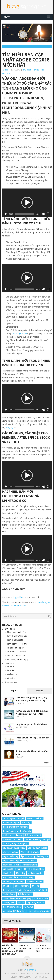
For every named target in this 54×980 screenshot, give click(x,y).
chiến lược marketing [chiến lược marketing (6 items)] (12, 835)
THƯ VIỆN (9, 663)
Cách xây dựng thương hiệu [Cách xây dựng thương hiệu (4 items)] (16, 844)
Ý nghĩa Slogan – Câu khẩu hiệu (31, 724)
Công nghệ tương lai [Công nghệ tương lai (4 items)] (30, 852)
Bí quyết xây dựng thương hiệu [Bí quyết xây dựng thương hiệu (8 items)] (17, 831)
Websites (11, 678)
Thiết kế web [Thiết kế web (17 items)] (9, 894)
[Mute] (43, 214)
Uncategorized (11, 682)
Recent (39, 691)
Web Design (27, 973)
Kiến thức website (15, 640)
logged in (18, 597)
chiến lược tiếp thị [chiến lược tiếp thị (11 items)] (33, 835)
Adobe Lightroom (19, 334)
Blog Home (11, 973)
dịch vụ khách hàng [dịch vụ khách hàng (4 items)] (12, 865)
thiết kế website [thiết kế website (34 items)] (25, 894)
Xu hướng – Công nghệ (18, 660)
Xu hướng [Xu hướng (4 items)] (28, 907)
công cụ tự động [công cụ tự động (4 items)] (11, 852)
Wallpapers (12, 674)
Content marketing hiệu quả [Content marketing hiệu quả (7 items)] (37, 839)
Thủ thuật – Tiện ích (16, 652)
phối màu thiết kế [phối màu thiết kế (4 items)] (35, 882)
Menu (7, 17)
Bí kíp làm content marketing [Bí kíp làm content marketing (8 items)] (16, 827)
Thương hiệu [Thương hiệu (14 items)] (9, 903)
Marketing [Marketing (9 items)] (21, 873)
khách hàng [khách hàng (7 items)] (8, 873)
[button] (27, 203)
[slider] (25, 214)
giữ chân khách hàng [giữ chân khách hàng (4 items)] (12, 869)
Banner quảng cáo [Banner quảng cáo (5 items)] (11, 823)
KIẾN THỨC (10, 629)
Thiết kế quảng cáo (16, 648)
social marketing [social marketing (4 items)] (22, 886)
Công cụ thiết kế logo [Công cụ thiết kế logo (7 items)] (38, 848)
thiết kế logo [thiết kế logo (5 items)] (9, 890)
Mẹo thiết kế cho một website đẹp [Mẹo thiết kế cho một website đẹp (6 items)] (18, 877)
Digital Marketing (21, 977)
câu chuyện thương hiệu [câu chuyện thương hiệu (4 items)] (14, 848)
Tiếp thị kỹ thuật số (16, 656)
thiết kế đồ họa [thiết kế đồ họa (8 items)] (41, 898)
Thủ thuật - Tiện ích (31, 70)
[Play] (6, 214)
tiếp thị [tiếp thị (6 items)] (21, 903)
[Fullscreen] (48, 214)
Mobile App (43, 973)
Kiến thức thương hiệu (17, 636)
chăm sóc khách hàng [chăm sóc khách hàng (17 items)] (13, 839)
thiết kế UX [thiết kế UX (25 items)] (42, 890)
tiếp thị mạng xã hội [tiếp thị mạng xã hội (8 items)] (12, 907)
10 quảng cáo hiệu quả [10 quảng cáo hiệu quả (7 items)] (14, 818)
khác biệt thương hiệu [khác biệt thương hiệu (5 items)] (34, 869)
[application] (27, 203)
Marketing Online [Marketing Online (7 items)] (35, 873)
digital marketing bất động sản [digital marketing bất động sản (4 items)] (34, 856)
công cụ (10, 428)
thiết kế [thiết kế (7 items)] (36, 886)
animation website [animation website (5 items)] (35, 818)
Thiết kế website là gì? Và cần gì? (32, 738)
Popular (15, 691)
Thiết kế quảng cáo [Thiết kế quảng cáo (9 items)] (26, 890)
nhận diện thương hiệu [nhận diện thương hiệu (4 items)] (14, 882)
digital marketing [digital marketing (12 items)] (11, 856)
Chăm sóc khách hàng (17, 632)
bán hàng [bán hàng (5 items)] (26, 823)
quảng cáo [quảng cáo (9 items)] (8, 886)
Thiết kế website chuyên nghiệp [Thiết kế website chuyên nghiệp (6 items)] (17, 898)
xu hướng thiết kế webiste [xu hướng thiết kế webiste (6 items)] (15, 911)
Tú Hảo (5, 70)
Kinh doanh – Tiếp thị (17, 644)
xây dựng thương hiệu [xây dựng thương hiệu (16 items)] (39, 911)
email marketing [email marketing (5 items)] (30, 865)
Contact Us (41, 977)
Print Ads (11, 670)
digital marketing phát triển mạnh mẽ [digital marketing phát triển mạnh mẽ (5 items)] (20, 861)
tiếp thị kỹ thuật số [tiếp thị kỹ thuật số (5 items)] (35, 903)
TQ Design (31, 970)
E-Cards (11, 666)
